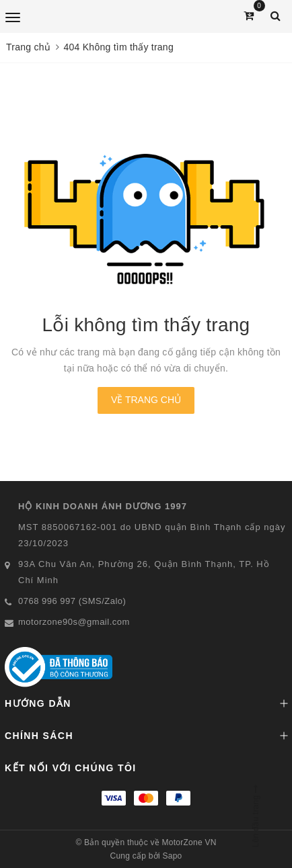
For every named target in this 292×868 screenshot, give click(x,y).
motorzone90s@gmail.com (74, 622)
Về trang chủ (146, 400)
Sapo (172, 856)
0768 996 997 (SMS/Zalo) (72, 601)
